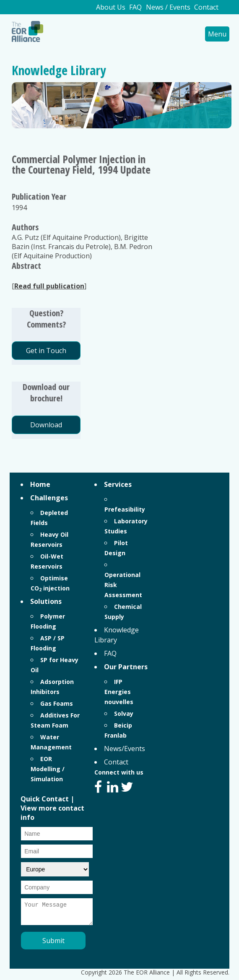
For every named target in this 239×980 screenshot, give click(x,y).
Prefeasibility (125, 509)
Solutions (46, 601)
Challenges (49, 498)
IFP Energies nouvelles (119, 692)
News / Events (168, 7)
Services (118, 484)
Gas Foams (57, 703)
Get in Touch (46, 351)
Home (40, 484)
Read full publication (49, 286)
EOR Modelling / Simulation (48, 769)
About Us (111, 7)
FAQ (135, 7)
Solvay (124, 714)
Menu (217, 34)
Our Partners (126, 667)
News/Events (125, 749)
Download (46, 425)
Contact (206, 7)
